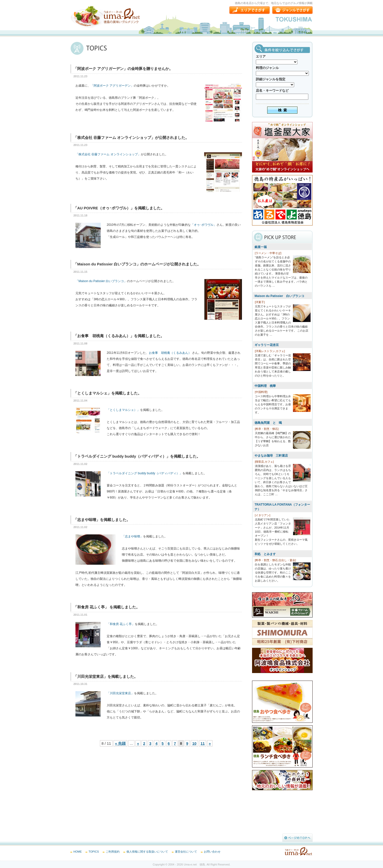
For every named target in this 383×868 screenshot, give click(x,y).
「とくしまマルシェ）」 (123, 410)
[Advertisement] (108, 791)
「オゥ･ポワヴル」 (204, 225)
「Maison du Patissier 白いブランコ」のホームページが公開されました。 (137, 264)
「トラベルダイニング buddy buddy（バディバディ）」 (145, 473)
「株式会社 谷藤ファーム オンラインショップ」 (108, 154)
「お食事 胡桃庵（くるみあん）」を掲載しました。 (119, 336)
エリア (261, 56)
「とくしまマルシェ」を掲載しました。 (107, 393)
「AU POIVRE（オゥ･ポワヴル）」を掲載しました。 (119, 208)
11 (203, 743)
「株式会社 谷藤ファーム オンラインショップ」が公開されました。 (131, 138)
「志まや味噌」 (132, 536)
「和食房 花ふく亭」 (121, 624)
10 (194, 743)
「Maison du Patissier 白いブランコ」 (101, 281)
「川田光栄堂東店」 (120, 693)
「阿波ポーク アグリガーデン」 (112, 86)
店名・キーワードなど (272, 91)
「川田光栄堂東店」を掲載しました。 (106, 676)
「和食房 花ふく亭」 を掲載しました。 (107, 607)
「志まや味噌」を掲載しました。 (102, 520)
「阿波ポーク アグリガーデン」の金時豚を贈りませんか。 (123, 69)
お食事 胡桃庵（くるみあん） (170, 353)
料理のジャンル (267, 68)
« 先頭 (120, 743)
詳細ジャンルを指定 (271, 79)
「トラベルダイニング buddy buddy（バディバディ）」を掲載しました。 (137, 456)
